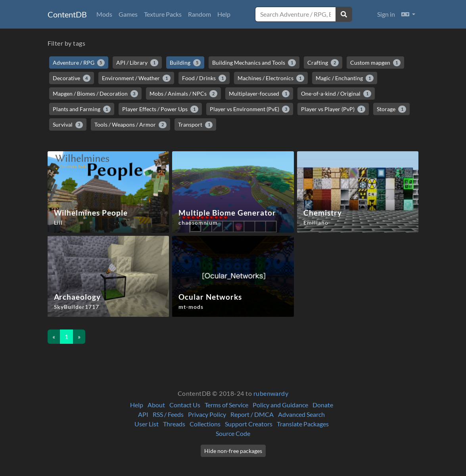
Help (224, 14)
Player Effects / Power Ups (160, 109)
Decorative (72, 78)
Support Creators (249, 424)
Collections (205, 424)
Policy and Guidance (280, 405)
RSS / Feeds (168, 414)
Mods (104, 14)
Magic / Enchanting (345, 78)
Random (199, 14)
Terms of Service (226, 405)
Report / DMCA (252, 414)
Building (185, 63)
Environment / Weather (136, 78)
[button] (408, 14)
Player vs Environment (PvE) (250, 109)
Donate (323, 405)
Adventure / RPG (79, 63)
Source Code (233, 433)
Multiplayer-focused (259, 94)
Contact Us (185, 405)
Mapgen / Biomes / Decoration (96, 94)
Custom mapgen (376, 63)
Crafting (323, 63)
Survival (68, 125)
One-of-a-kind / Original (336, 94)
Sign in (386, 14)
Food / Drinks (204, 78)
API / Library (137, 63)
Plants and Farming (82, 109)
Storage (391, 109)
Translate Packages (303, 424)
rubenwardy (271, 393)
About (156, 405)
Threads (174, 424)
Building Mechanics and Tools (254, 63)
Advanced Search (301, 414)
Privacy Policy (207, 414)
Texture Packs (163, 14)
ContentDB (67, 14)
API (143, 414)
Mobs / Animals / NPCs (183, 94)
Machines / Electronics (271, 78)
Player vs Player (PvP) (333, 109)
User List (147, 424)
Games (128, 14)
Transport (196, 125)
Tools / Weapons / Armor (130, 125)
